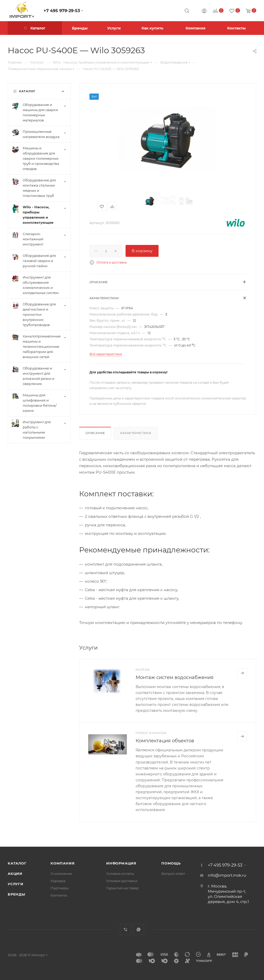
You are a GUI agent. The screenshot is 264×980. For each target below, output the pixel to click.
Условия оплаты (120, 874)
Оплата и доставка (112, 262)
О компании (61, 874)
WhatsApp (139, 929)
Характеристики (136, 433)
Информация (121, 863)
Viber (125, 929)
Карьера (58, 881)
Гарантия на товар (122, 888)
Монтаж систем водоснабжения (175, 677)
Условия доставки (122, 881)
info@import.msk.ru (227, 875)
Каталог (17, 863)
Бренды (16, 894)
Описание (95, 433)
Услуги (16, 884)
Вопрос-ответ (173, 874)
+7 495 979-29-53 (62, 11)
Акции (15, 874)
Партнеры (60, 888)
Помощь (171, 863)
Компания (63, 863)
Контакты (59, 895)
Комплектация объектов (165, 741)
